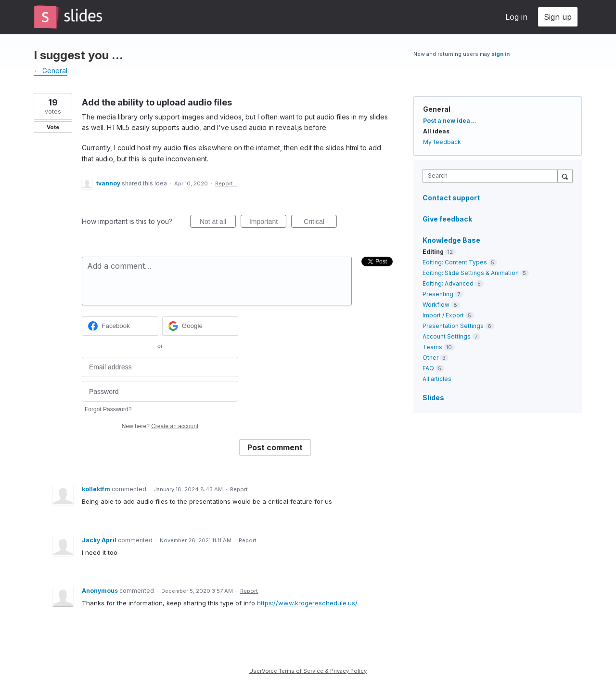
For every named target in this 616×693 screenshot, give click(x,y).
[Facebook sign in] (120, 326)
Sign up (558, 17)
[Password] (160, 391)
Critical (320, 223)
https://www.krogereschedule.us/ (307, 603)
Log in (516, 17)
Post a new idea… (449, 121)
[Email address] (160, 367)
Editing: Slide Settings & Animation (471, 273)
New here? (160, 426)
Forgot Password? (108, 409)
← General (51, 71)
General (437, 109)
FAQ (428, 368)
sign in (500, 54)
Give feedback (447, 219)
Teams (432, 347)
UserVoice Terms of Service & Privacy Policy (308, 671)
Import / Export (443, 315)
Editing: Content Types (455, 262)
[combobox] (493, 176)
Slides (433, 398)
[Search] (565, 176)
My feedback (442, 142)
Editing (433, 252)
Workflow (436, 305)
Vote (53, 127)
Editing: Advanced (448, 283)
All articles (437, 379)
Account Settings (447, 336)
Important (268, 223)
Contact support (451, 198)
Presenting (438, 294)
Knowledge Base (451, 240)
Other (430, 358)
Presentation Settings (453, 326)
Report (239, 489)
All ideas (436, 131)
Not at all (218, 223)
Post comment (275, 447)
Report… (226, 183)
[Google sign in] (200, 326)
